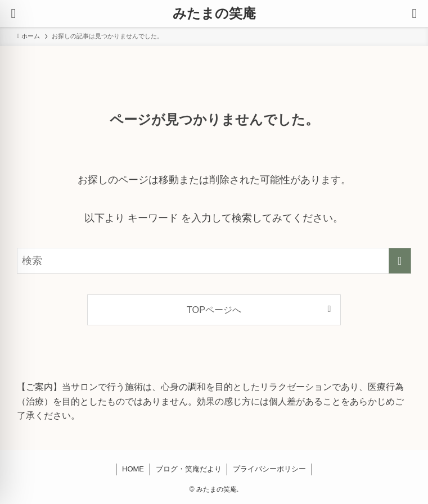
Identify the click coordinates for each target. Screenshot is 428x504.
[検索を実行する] (400, 261)
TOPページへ (214, 310)
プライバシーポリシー (269, 469)
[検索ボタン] (415, 13)
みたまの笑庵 (214, 13)
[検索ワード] (214, 261)
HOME (133, 469)
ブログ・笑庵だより (189, 469)
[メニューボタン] (13, 13)
